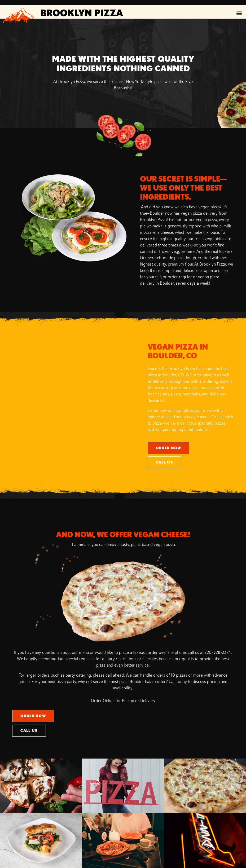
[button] (239, 13)
